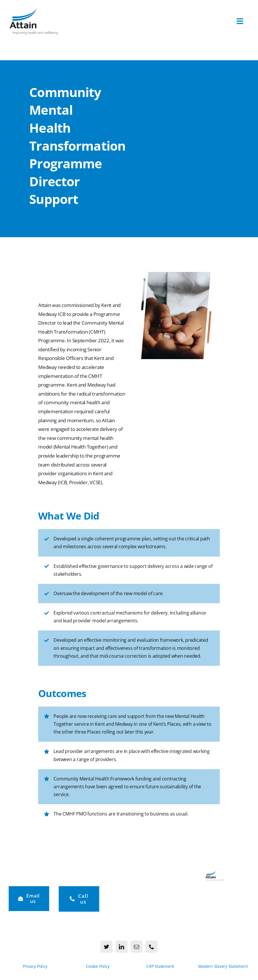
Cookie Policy (98, 966)
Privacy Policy (35, 966)
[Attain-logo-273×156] (34, 9)
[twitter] (106, 947)
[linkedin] (121, 947)
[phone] (152, 947)
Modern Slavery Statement (223, 966)
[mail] (137, 947)
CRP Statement (160, 966)
